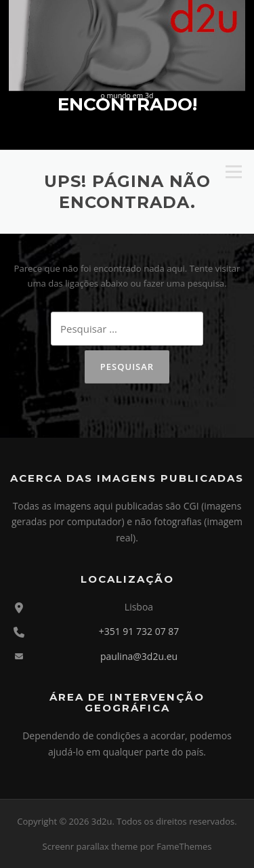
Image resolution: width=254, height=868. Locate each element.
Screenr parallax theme (90, 846)
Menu (233, 172)
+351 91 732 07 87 (139, 631)
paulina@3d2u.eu (139, 656)
